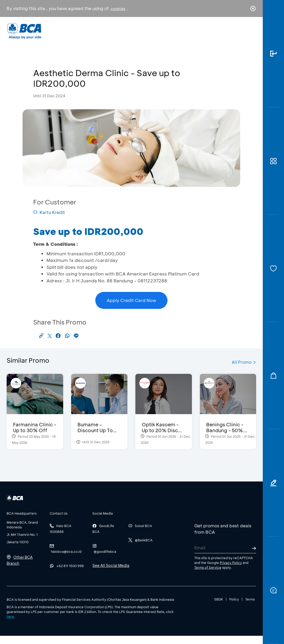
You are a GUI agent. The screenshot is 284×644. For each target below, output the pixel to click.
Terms (250, 599)
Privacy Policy (231, 563)
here (10, 616)
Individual (95, 33)
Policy (234, 599)
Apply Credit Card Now (132, 300)
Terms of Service (208, 567)
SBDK (219, 599)
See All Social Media (111, 565)
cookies (118, 9)
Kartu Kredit (49, 212)
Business (125, 35)
